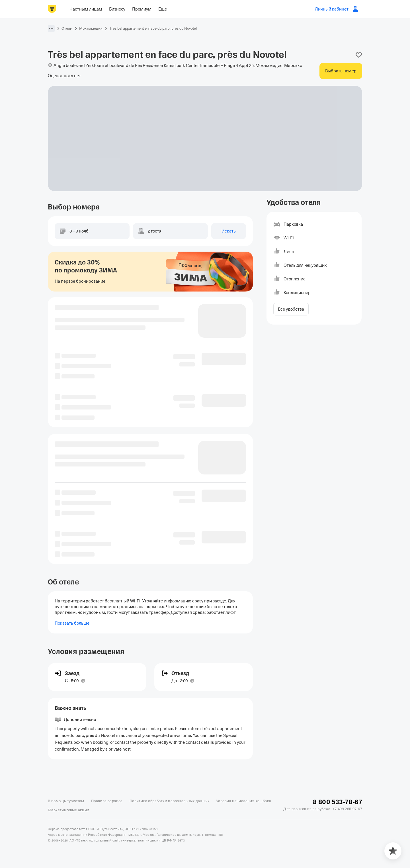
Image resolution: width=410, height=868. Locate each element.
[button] (51, 28)
